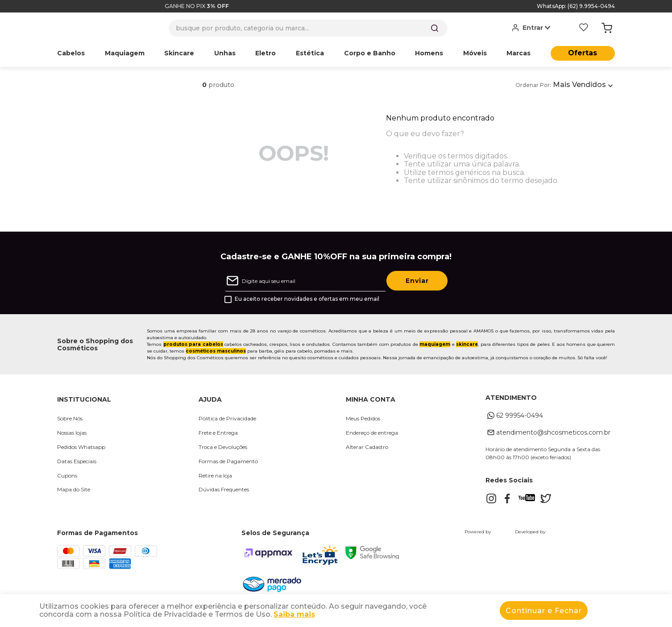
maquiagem (435, 344)
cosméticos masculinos (216, 351)
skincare (467, 344)
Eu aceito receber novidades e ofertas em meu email (307, 299)
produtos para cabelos (193, 344)
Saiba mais (294, 614)
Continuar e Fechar (544, 611)
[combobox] (308, 28)
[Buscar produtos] (435, 28)
